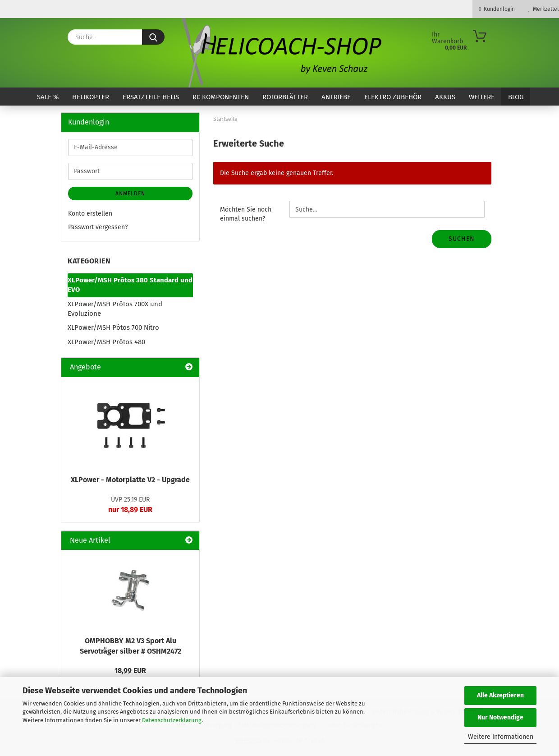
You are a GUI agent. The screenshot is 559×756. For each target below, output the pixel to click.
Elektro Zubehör (393, 97)
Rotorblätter (285, 97)
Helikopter (91, 97)
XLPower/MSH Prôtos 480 (106, 342)
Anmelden (130, 194)
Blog (516, 97)
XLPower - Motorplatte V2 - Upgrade (130, 480)
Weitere (482, 97)
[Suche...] (153, 37)
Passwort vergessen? (98, 227)
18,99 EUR (130, 671)
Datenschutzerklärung (172, 720)
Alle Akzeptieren (500, 695)
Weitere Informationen (501, 737)
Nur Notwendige (500, 717)
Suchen (462, 239)
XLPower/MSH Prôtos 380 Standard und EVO (130, 285)
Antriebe (336, 97)
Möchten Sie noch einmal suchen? (246, 214)
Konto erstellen (90, 214)
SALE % (48, 97)
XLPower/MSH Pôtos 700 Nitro (113, 327)
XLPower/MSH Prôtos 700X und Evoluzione (115, 309)
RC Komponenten (221, 97)
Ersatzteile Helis (151, 97)
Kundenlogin (497, 9)
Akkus (445, 97)
